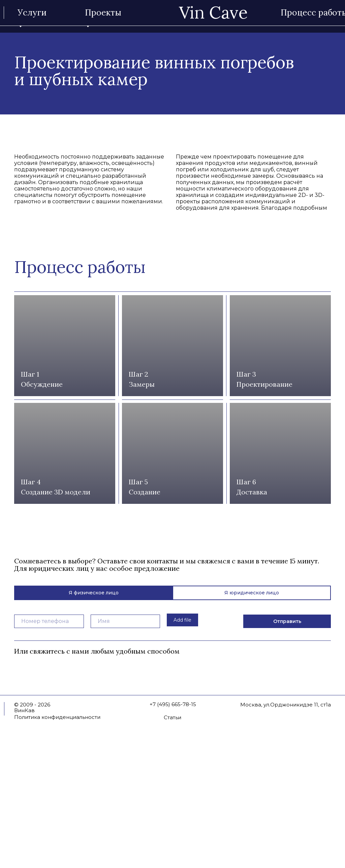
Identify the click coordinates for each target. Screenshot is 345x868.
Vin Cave (213, 12)
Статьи (172, 833)
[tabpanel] (172, 733)
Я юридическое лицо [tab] (252, 708)
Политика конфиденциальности (57, 833)
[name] (126, 737)
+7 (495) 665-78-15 (173, 820)
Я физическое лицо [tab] (94, 708)
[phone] (49, 737)
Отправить (287, 737)
